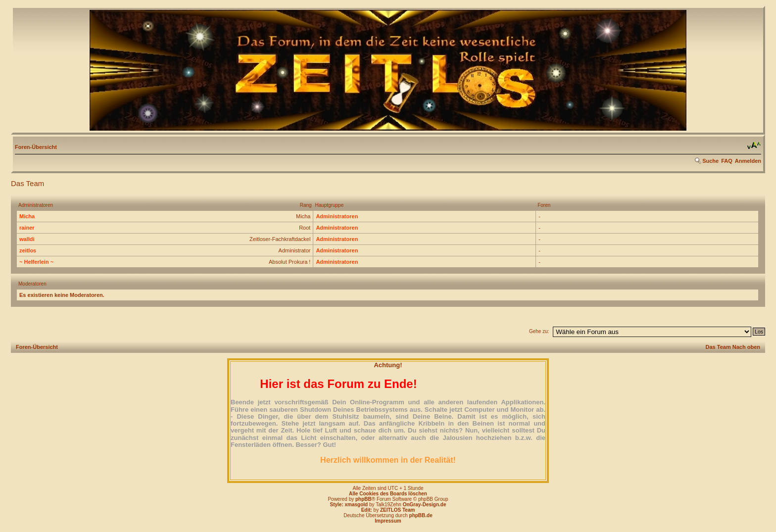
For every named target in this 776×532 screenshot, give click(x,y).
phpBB (364, 499)
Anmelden (748, 161)
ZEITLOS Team (397, 510)
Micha (27, 216)
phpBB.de (421, 515)
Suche (710, 161)
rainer (27, 228)
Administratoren (337, 216)
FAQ (727, 161)
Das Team (718, 347)
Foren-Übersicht (36, 147)
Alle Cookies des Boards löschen (388, 494)
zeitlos (28, 250)
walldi (27, 239)
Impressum (388, 521)
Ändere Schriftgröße (754, 145)
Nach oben (746, 347)
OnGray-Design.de (425, 505)
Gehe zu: (539, 331)
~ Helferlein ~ (36, 262)
